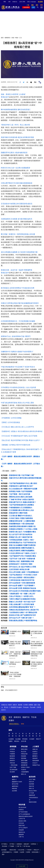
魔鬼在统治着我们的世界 (26, 816)
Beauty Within (33, 791)
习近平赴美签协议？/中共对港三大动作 (23, 575)
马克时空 (24, 770)
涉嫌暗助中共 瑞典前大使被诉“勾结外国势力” (17, 352)
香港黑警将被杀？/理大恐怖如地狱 (21, 524)
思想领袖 (24, 758)
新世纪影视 (35, 852)
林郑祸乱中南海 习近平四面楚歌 (21, 491)
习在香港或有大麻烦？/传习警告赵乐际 (23, 612)
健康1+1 (14, 779)
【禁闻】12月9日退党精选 (10, 422)
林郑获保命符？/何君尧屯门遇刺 (21, 564)
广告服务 (12, 846)
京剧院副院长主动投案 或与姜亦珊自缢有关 (17, 219)
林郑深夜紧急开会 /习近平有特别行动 (22, 543)
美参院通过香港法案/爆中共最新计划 (22, 526)
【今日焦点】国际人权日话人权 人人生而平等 (17, 427)
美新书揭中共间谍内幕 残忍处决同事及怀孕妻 (17, 137)
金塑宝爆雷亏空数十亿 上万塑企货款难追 (37, 633)
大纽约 (10, 705)
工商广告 (21, 837)
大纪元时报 (21, 850)
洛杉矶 (20, 705)
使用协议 (34, 844)
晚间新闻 (12, 756)
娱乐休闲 (32, 777)
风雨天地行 (22, 825)
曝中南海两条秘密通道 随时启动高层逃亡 (16, 110)
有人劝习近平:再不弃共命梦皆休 (21, 534)
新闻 (10, 730)
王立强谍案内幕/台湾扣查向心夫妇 (21, 510)
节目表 (34, 717)
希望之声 (36, 850)
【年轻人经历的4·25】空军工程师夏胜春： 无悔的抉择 (15, 674)
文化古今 (35, 763)
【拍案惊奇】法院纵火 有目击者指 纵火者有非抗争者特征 (22, 431)
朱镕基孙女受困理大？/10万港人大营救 (23, 529)
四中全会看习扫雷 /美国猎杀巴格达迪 (22, 588)
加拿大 (15, 705)
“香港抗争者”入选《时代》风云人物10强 (15, 125)
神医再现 (14, 788)
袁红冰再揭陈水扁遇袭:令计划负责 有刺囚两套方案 (19, 252)
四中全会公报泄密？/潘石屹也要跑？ (22, 578)
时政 (17, 38)
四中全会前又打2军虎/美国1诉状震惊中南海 (25, 591)
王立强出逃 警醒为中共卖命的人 (21, 516)
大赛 (9, 2)
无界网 (28, 852)
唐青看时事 (24, 765)
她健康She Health (17, 782)
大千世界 (31, 793)
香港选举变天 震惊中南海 (18, 513)
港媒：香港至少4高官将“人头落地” (13, 94)
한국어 (4, 710)
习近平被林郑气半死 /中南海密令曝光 (22, 556)
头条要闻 (11, 739)
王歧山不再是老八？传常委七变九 (21, 596)
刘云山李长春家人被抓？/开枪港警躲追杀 (24, 572)
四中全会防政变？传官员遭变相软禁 (22, 583)
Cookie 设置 (22, 866)
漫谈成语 (35, 758)
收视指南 (19, 844)
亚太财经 (12, 772)
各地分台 (15, 2)
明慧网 (16, 852)
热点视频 (18, 739)
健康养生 (15, 777)
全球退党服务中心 (7, 852)
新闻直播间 (26, 7)
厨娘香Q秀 (32, 795)
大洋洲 (25, 705)
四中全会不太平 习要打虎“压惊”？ (21, 618)
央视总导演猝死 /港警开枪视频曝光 (22, 551)
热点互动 (24, 752)
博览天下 (39, 739)
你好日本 (31, 782)
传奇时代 (21, 810)
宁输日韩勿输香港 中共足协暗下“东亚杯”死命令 (18, 367)
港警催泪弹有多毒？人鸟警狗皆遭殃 (22, 521)
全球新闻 (12, 749)
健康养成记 (15, 786)
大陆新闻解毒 (25, 772)
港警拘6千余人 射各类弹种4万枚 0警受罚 (16, 336)
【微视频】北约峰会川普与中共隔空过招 (16, 445)
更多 (3, 854)
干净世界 (29, 850)
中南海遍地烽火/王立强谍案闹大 (21, 508)
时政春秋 (24, 756)
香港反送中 (5, 97)
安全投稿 (4, 846)
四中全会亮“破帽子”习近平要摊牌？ (22, 586)
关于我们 (12, 844)
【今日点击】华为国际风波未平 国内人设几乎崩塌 (19, 436)
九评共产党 (22, 819)
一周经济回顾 (14, 765)
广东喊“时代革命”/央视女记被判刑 (21, 500)
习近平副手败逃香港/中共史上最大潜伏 (23, 483)
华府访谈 (12, 763)
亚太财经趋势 (14, 770)
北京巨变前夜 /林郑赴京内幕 (19, 569)
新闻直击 (12, 758)
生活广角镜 (32, 779)
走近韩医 (14, 791)
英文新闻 (40, 2)
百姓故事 (21, 830)
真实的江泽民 (22, 821)
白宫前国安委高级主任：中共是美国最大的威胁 (18, 321)
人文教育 (36, 747)
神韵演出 (17, 741)
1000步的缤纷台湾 (33, 799)
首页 (2, 38)
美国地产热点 (36, 765)
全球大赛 (24, 741)
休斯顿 (31, 705)
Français (26, 707)
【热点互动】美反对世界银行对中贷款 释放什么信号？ (21, 440)
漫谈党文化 (22, 832)
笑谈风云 (35, 752)
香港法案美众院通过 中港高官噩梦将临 (23, 621)
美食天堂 (31, 786)
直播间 (11, 720)
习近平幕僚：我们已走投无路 (20, 494)
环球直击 (12, 752)
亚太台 (6, 707)
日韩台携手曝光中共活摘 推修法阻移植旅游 (17, 183)
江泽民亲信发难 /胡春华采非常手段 (22, 580)
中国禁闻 (12, 754)
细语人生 (24, 774)
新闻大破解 (24, 761)
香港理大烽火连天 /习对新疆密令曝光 (22, 532)
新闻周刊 (12, 761)
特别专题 (22, 805)
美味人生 (31, 788)
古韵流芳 (35, 754)
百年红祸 (21, 823)
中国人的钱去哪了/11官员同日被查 (22, 604)
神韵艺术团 (13, 850)
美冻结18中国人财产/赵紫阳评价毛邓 (22, 615)
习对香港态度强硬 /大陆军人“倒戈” (22, 540)
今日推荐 (32, 739)
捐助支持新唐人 (14, 724)
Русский (33, 707)
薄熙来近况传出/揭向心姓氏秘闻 (21, 497)
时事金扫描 (24, 754)
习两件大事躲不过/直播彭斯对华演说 (22, 599)
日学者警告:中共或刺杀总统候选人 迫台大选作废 (18, 387)
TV (34, 7)
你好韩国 (31, 784)
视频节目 (26, 717)
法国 (35, 705)
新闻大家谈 (24, 749)
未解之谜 (35, 749)
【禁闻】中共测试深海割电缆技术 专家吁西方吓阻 (37, 654)
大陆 (13, 38)
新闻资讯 (7, 38)
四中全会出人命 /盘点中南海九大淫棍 (22, 567)
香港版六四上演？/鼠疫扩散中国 (21, 537)
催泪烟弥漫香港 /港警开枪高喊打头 (22, 548)
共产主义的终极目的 (24, 814)
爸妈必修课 (36, 761)
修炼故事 (21, 834)
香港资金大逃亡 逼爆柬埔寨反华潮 (21, 561)
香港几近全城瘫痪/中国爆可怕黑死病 (22, 545)
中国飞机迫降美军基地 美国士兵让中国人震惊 (17, 403)
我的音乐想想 (33, 802)
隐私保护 (26, 844)
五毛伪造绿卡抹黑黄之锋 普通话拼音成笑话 (17, 204)
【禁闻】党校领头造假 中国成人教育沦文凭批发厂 (37, 664)
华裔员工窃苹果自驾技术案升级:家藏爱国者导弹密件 (20, 303)
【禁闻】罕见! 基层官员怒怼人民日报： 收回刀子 (15, 644)
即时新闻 (25, 739)
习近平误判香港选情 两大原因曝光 (21, 505)
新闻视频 (13, 747)
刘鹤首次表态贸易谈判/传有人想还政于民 (24, 610)
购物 (22, 724)
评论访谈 (24, 747)
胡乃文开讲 (15, 784)
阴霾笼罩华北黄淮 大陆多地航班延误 (14, 153)
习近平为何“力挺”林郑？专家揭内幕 (22, 559)
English (19, 707)
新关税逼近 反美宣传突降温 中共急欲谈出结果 (18, 288)
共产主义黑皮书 (23, 828)
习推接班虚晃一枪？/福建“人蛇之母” (22, 594)
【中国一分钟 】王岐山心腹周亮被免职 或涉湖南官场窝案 (37, 644)
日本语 (39, 707)
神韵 (5, 2)
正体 (21, 2)
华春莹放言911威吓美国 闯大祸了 (21, 486)
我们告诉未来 (22, 807)
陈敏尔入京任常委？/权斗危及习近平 (22, 602)
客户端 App (27, 846)
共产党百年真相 (23, 812)
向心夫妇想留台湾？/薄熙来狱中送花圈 (23, 489)
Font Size (35, 82)
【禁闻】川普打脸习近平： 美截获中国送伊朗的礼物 (15, 654)
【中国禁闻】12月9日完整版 (11, 418)
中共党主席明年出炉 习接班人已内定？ (23, 553)
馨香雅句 (35, 756)
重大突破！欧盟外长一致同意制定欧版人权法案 (18, 234)
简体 (24, 2)
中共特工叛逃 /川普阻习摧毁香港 (21, 518)
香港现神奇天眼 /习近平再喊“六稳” (22, 475)
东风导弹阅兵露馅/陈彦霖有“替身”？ (22, 607)
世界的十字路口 (25, 767)
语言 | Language (32, 2)
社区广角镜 (13, 767)
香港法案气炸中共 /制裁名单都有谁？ (22, 502)
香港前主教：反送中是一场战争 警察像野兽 (17, 270)
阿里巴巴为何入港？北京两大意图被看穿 (16, 168)
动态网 (22, 852)
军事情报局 (24, 763)
